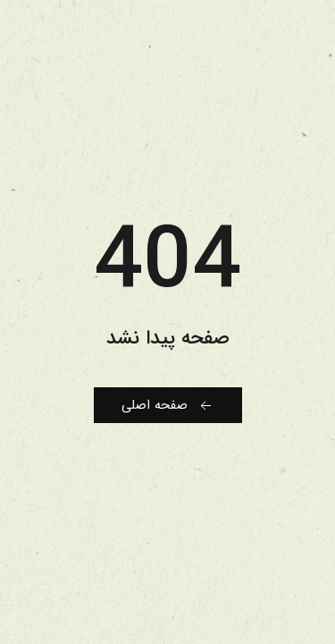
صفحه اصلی (168, 405)
